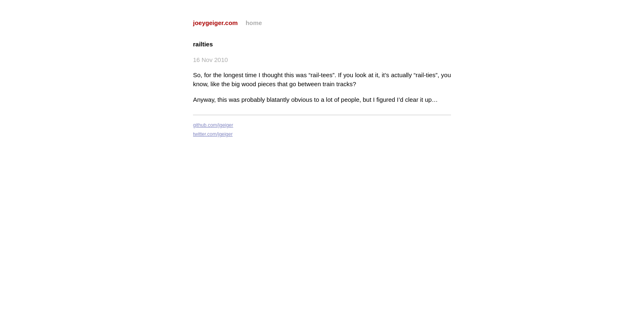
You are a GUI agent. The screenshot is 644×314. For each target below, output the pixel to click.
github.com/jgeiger (213, 125)
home (254, 23)
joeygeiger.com (215, 23)
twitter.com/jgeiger (213, 134)
